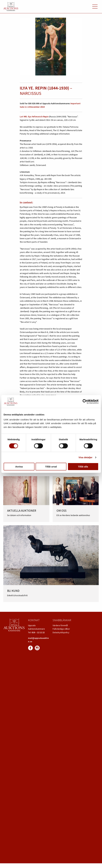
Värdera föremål (60, 625)
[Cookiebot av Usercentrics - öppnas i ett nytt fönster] (85, 402)
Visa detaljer (85, 457)
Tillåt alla (83, 467)
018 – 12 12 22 (38, 632)
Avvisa (19, 467)
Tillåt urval (51, 467)
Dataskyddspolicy (61, 632)
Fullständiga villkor (61, 629)
